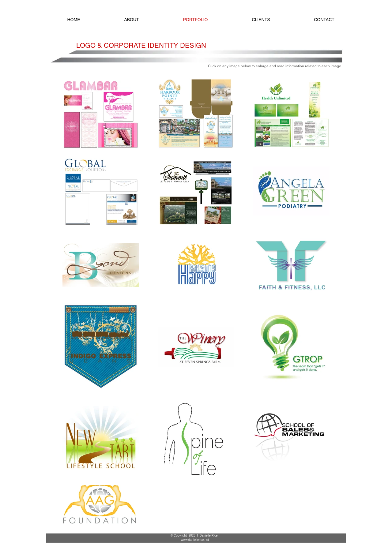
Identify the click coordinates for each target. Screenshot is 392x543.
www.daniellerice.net (195, 540)
